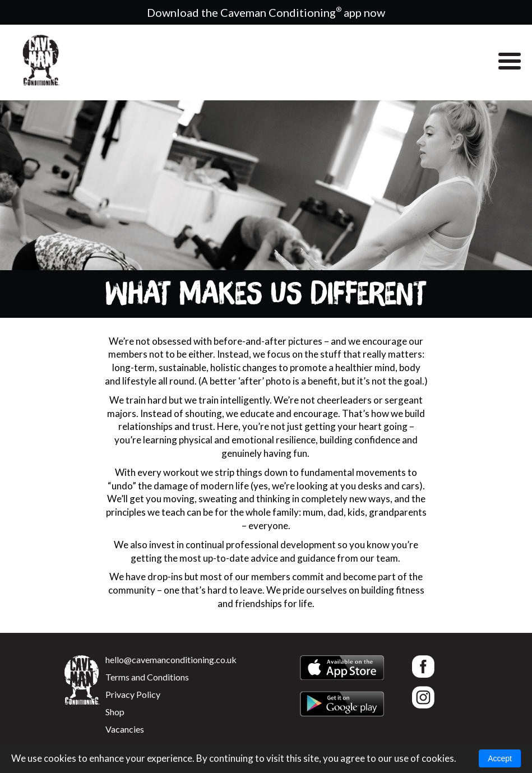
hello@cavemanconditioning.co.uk (171, 659)
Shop (115, 712)
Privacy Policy (133, 694)
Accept (500, 758)
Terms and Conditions (147, 677)
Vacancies (125, 729)
